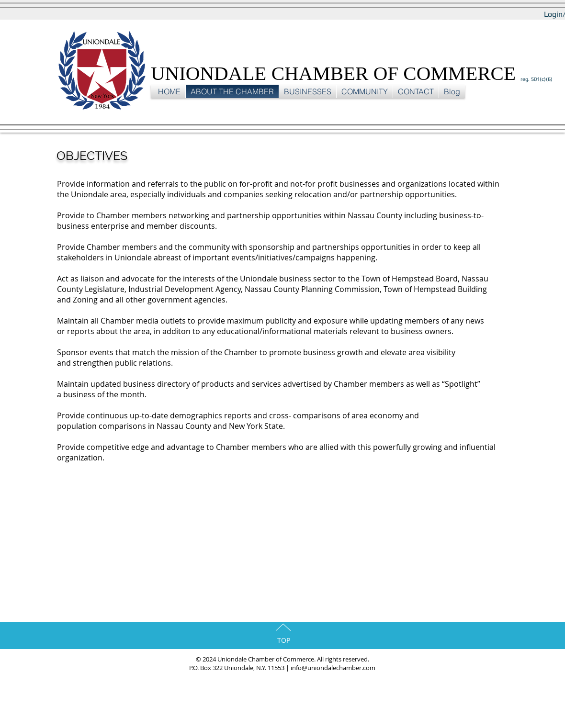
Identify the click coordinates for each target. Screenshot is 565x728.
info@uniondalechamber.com (333, 668)
